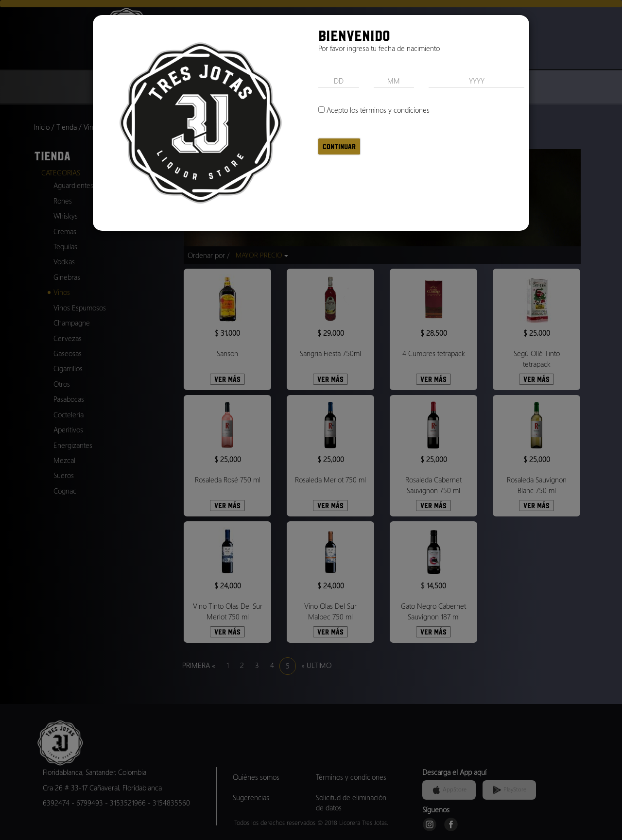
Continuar (339, 146)
